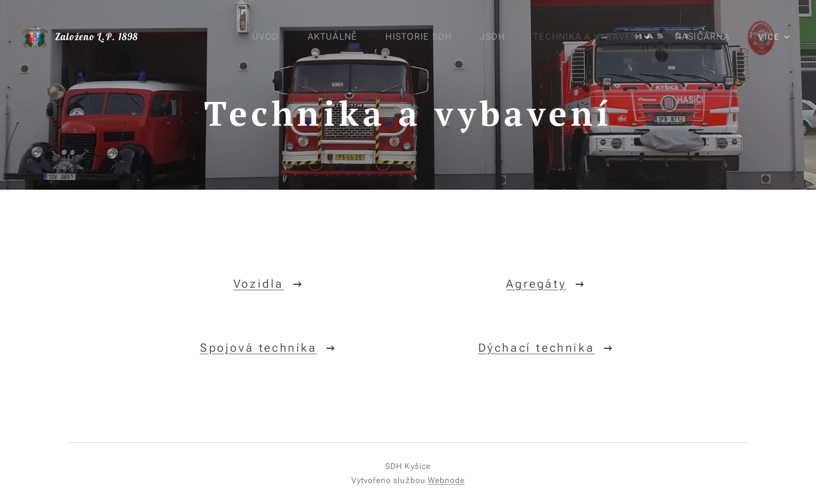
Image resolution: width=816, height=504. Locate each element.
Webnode (447, 480)
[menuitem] (268, 37)
